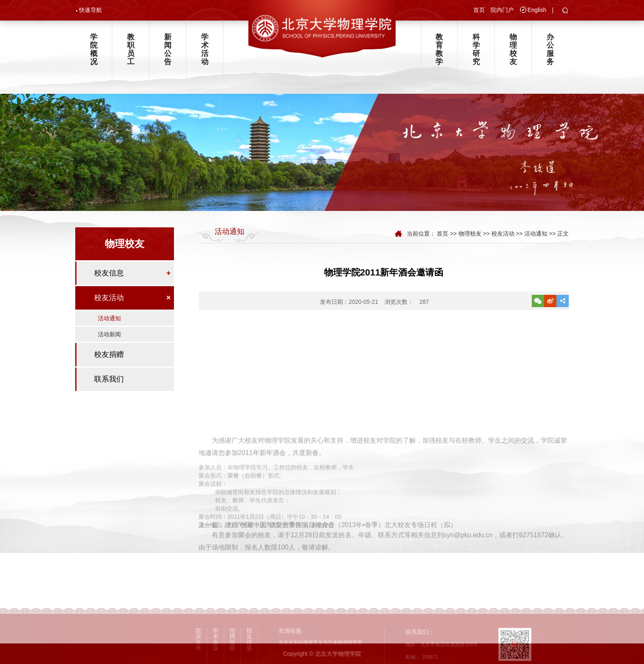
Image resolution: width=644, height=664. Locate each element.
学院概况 (94, 49)
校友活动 (109, 298)
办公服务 (550, 49)
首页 (479, 10)
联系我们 (109, 379)
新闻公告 (168, 49)
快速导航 (90, 10)
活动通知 (109, 318)
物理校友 (513, 49)
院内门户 (502, 10)
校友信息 (109, 273)
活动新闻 (109, 334)
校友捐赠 (109, 354)
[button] (565, 11)
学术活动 (205, 49)
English (537, 10)
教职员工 (131, 49)
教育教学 (439, 49)
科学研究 (476, 49)
